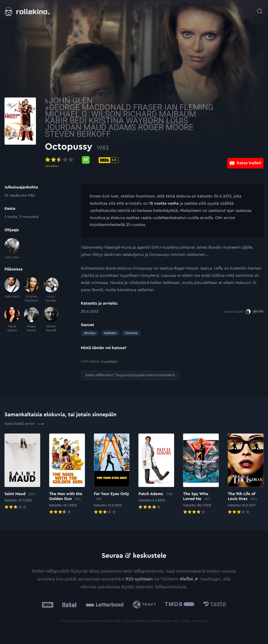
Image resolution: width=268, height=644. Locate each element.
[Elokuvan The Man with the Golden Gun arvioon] (67, 474)
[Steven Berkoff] (51, 320)
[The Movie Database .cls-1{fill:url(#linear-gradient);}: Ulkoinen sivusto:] (180, 605)
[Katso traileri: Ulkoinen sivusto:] (245, 160)
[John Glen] (12, 249)
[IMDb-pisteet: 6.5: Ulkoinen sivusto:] (145, 160)
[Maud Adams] (12, 320)
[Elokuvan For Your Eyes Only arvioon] (112, 474)
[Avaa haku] (260, 9)
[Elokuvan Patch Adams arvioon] (156, 472)
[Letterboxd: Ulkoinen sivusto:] (105, 604)
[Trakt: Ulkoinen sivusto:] (145, 604)
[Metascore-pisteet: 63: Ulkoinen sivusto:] (122, 160)
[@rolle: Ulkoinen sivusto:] (255, 312)
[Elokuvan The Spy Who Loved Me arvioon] (201, 474)
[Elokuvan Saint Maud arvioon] (22, 472)
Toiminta (131, 333)
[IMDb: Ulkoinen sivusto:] (48, 605)
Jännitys (90, 333)
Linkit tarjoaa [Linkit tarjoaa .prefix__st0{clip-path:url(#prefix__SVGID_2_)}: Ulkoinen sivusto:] (99, 361)
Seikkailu (110, 333)
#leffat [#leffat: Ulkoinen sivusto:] (187, 579)
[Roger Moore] (32, 320)
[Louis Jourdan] (51, 290)
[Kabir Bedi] (12, 290)
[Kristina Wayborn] (32, 290)
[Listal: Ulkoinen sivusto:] (68, 605)
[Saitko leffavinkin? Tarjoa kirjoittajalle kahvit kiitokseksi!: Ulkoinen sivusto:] (130, 375)
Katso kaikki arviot (24, 424)
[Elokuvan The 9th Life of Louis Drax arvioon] (246, 474)
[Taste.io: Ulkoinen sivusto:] (215, 605)
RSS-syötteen (139, 579)
